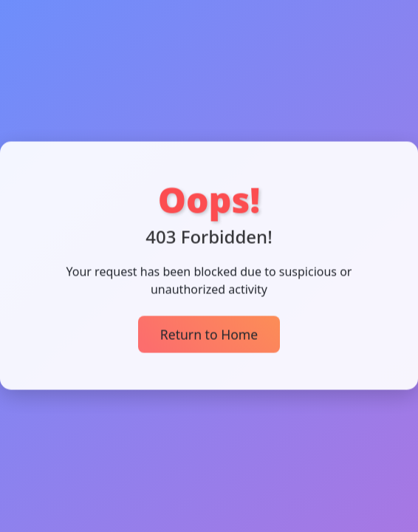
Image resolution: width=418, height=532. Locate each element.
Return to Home (209, 333)
